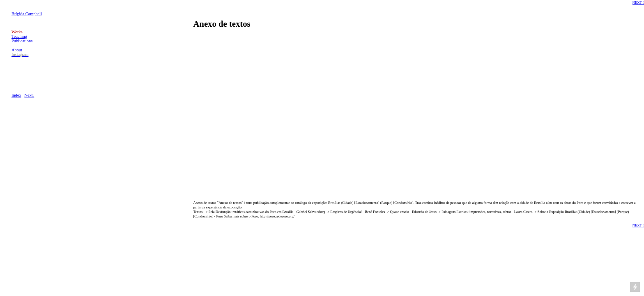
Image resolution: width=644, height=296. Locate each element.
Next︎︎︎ (29, 95)
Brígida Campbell (27, 14)
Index (16, 95)
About (17, 50)
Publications (22, 41)
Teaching (19, 36)
